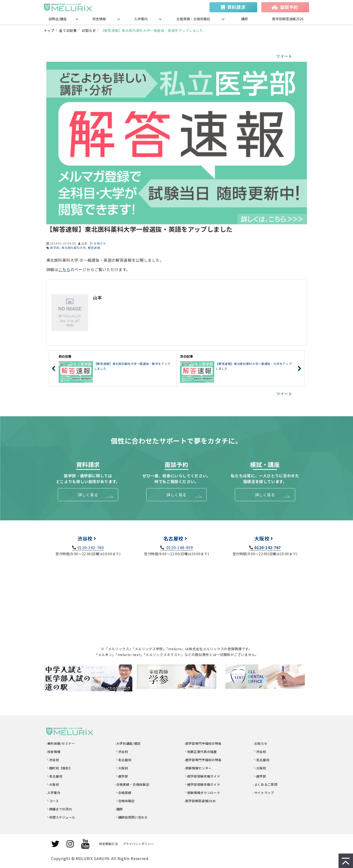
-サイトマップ (264, 793)
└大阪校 (53, 784)
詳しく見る (88, 495)
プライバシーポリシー (138, 844)
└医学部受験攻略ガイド (202, 776)
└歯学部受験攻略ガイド (202, 784)
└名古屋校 (54, 776)
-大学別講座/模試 (128, 743)
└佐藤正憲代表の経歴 (201, 752)
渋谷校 (85, 538)
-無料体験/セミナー (61, 743)
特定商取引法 (108, 844)
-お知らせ (260, 743)
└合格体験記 (125, 801)
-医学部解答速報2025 (200, 801)
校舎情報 (99, 19)
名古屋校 (173, 538)
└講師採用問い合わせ (132, 817)
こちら (64, 269)
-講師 (119, 809)
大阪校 (262, 538)
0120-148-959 (179, 547)
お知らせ (89, 30)
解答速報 (94, 248)
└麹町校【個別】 (59, 768)
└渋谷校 (53, 760)
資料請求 (236, 7)
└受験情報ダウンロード (202, 793)
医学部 (55, 248)
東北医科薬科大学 (73, 248)
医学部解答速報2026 (288, 19)
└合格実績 (123, 793)
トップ (49, 30)
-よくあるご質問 (265, 784)
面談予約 (289, 7)
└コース (53, 801)
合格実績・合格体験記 (193, 19)
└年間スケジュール (61, 817)
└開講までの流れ (59, 809)
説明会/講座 (58, 19)
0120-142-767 (268, 547)
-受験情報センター (198, 768)
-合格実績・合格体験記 (132, 784)
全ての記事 (68, 30)
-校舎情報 (53, 752)
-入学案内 (53, 793)
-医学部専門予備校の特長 (203, 743)
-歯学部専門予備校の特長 (203, 760)
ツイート (284, 56)
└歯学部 (122, 776)
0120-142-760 (91, 547)
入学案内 (141, 19)
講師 (244, 19)
